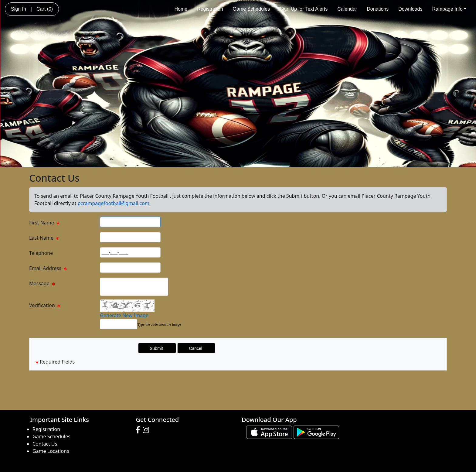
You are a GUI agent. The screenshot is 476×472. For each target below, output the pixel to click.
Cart (45, 9)
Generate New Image (124, 315)
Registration (210, 9)
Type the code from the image (159, 324)
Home (181, 9)
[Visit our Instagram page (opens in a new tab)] (147, 430)
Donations (378, 9)
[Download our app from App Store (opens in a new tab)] (269, 432)
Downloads (410, 9)
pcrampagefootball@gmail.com (114, 203)
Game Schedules (252, 9)
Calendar (347, 9)
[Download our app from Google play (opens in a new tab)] (316, 432)
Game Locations (51, 451)
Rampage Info (449, 9)
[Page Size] (130, 222)
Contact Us (45, 444)
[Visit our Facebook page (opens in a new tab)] (139, 430)
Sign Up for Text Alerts (304, 9)
